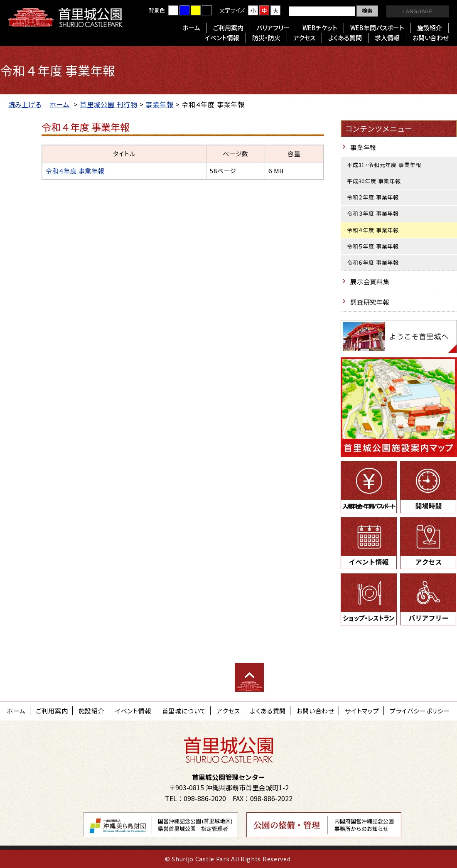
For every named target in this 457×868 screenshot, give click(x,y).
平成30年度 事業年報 (374, 181)
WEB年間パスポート (377, 28)
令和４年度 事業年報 (75, 171)
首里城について (184, 711)
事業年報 (159, 104)
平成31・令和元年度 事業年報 (384, 165)
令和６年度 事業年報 (373, 262)
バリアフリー (273, 28)
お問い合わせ (431, 38)
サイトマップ (362, 711)
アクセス (304, 38)
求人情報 (387, 38)
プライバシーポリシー (420, 711)
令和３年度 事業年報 (373, 213)
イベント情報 (222, 38)
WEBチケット (320, 28)
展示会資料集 (370, 282)
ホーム (191, 28)
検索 (367, 11)
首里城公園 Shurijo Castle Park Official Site (65, 17)
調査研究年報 (370, 302)
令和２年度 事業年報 (373, 197)
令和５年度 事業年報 (373, 246)
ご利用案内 (228, 28)
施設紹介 (430, 28)
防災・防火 (266, 38)
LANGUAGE (417, 11)
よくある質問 (345, 38)
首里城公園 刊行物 (109, 104)
